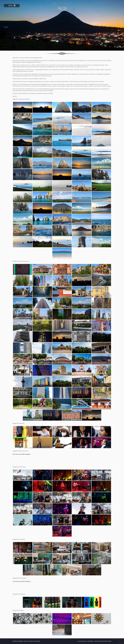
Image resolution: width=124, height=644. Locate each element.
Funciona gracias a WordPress (86, 641)
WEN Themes (108, 641)
